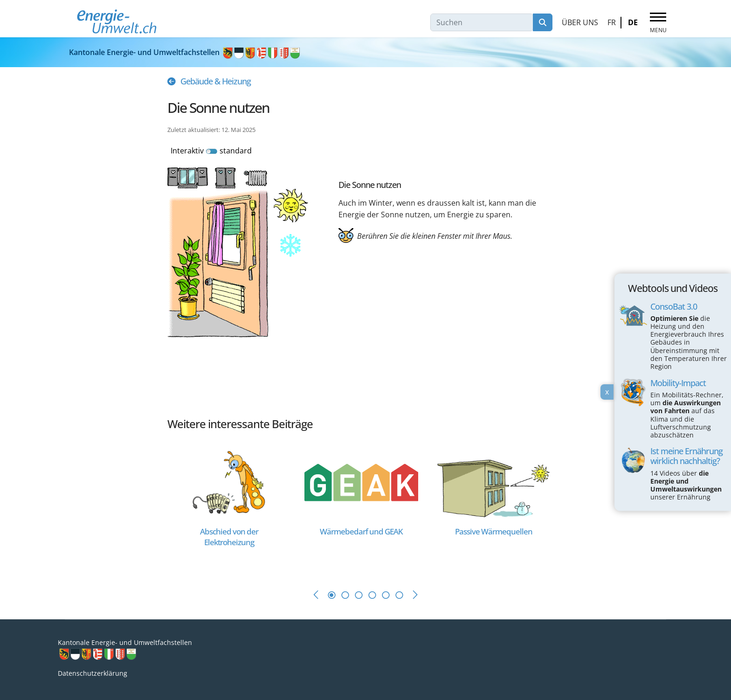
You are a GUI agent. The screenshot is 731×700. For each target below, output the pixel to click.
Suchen (543, 22)
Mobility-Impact (678, 383)
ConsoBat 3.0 (674, 306)
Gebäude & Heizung (216, 81)
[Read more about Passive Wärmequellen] (494, 482)
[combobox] (482, 22)
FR (612, 22)
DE (633, 22)
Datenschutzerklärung (93, 673)
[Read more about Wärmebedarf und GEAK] (361, 482)
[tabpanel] (234, 507)
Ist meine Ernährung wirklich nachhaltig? (686, 456)
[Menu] (658, 23)
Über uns (580, 22)
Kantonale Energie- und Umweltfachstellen (185, 52)
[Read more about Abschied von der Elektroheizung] (229, 482)
